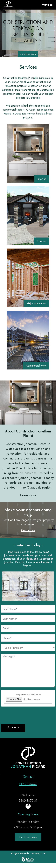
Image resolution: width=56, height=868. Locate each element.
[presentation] (23, 715)
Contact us (28, 530)
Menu (47, 5)
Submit (13, 728)
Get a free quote (28, 54)
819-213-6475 (28, 784)
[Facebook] (28, 806)
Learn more (28, 495)
